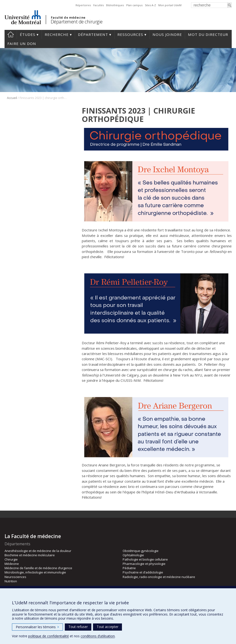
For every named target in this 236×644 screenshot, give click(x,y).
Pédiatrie (129, 568)
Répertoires (83, 5)
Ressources (130, 34)
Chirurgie (11, 559)
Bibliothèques (115, 5)
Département (93, 34)
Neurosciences (15, 577)
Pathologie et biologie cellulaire (145, 559)
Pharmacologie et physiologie (144, 564)
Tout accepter (107, 627)
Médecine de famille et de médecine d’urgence (38, 568)
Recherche (57, 34)
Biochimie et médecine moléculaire (30, 555)
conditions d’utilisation (98, 636)
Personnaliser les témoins (37, 627)
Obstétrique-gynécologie (141, 551)
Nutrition (11, 581)
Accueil (12, 98)
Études (28, 34)
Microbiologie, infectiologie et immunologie (35, 572)
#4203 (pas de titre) (11, 34)
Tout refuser (78, 627)
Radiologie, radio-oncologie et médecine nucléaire (159, 577)
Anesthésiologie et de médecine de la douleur (38, 551)
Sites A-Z (150, 5)
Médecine (12, 564)
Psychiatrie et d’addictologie (143, 572)
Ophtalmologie (133, 555)
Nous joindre (167, 34)
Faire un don (22, 44)
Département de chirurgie (77, 22)
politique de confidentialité (49, 636)
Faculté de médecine (68, 17)
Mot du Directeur (208, 34)
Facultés (99, 5)
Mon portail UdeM (170, 5)
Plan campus (134, 5)
